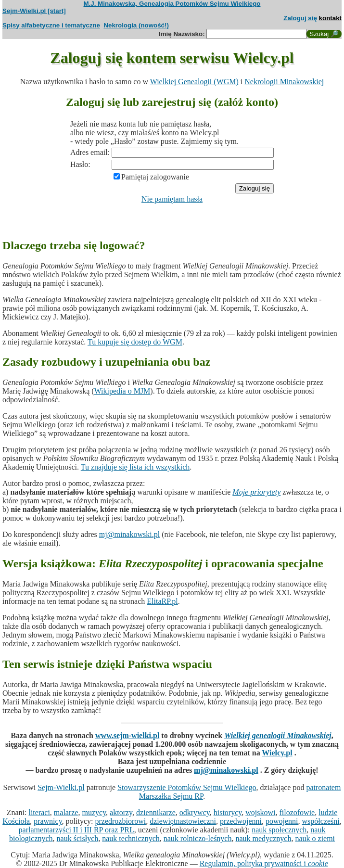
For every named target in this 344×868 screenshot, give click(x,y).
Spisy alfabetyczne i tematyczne (51, 25)
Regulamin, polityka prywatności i (264, 863)
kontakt (330, 18)
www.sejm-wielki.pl (127, 735)
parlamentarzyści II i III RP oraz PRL (76, 830)
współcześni (321, 821)
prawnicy (48, 821)
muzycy (94, 812)
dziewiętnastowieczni (183, 821)
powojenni (282, 821)
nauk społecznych (279, 830)
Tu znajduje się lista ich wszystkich (135, 467)
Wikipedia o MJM (122, 391)
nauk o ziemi (315, 838)
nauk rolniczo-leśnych (198, 838)
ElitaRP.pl (162, 601)
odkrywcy (195, 812)
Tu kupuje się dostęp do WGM (135, 342)
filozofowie (297, 812)
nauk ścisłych (78, 838)
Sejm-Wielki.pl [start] (34, 11)
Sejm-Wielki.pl (61, 787)
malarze (66, 812)
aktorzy (121, 812)
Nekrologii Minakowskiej (284, 82)
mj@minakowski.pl (129, 534)
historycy (228, 812)
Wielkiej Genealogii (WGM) (194, 82)
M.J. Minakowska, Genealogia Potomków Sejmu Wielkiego (172, 4)
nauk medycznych (263, 838)
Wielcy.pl (277, 753)
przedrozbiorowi (120, 821)
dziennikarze (156, 812)
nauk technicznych (131, 838)
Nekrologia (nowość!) (136, 25)
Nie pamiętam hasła (172, 199)
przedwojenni (241, 821)
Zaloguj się (300, 18)
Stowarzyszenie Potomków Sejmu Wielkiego (187, 787)
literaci (39, 812)
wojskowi (260, 812)
